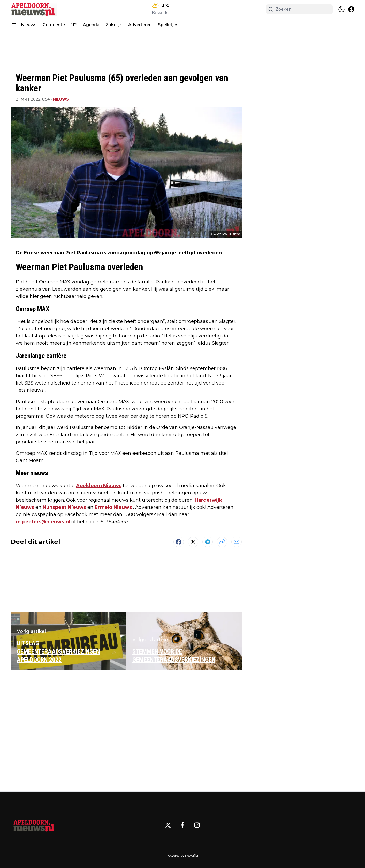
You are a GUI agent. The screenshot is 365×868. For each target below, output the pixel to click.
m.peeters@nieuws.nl (43, 522)
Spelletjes (168, 25)
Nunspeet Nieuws (64, 507)
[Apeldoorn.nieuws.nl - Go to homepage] (34, 825)
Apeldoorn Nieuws (99, 486)
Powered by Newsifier (182, 855)
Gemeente (54, 25)
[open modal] (351, 9)
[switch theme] (341, 9)
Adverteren (140, 25)
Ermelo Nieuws (113, 507)
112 (74, 25)
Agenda (91, 25)
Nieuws (29, 25)
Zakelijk (114, 25)
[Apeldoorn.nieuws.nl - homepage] (34, 9)
